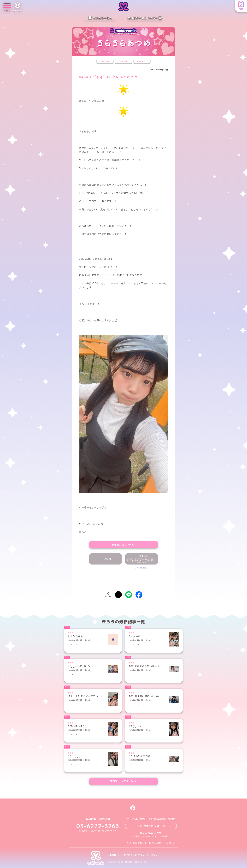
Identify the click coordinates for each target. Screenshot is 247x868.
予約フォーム (144, 843)
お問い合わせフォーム (151, 826)
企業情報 (112, 855)
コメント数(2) (142, 568)
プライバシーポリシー (149, 855)
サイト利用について (127, 855)
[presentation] (123, 579)
